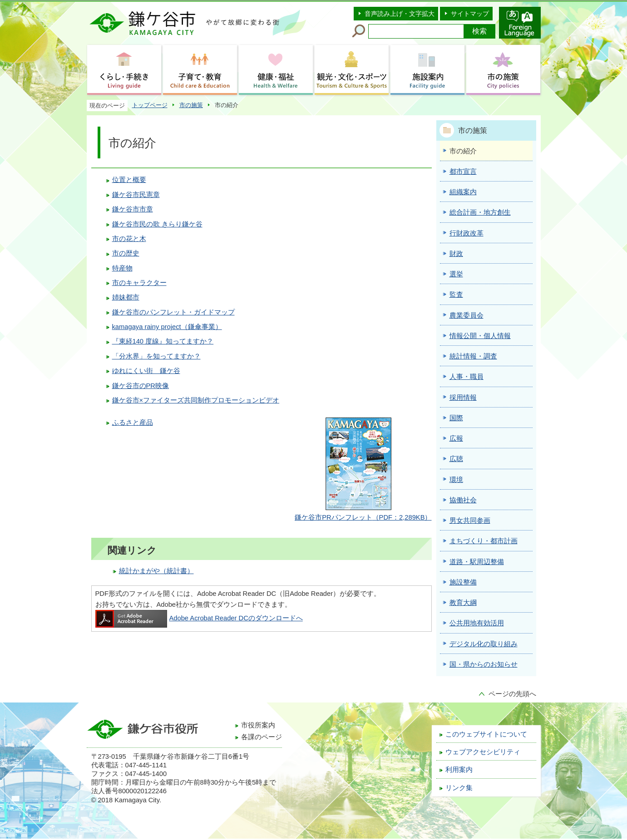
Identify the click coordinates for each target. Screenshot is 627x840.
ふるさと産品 (133, 422)
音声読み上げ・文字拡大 (400, 14)
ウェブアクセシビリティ (483, 752)
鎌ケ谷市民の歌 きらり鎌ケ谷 (157, 224)
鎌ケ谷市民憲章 (136, 195)
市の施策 (191, 105)
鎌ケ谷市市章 (133, 209)
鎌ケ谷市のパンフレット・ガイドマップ (173, 312)
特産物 (122, 268)
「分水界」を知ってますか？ (156, 356)
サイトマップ (470, 14)
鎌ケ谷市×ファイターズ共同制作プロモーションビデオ (196, 400)
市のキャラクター (139, 283)
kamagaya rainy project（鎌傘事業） (167, 327)
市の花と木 (129, 239)
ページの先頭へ (512, 694)
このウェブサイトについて (486, 734)
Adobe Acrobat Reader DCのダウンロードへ (199, 618)
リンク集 (459, 788)
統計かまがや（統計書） (156, 571)
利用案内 (459, 770)
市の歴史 (126, 253)
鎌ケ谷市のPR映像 (141, 386)
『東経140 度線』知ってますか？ (163, 341)
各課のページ (262, 737)
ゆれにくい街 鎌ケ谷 (146, 371)
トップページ (150, 105)
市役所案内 (258, 725)
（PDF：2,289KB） (363, 517)
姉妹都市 (126, 297)
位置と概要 (129, 180)
